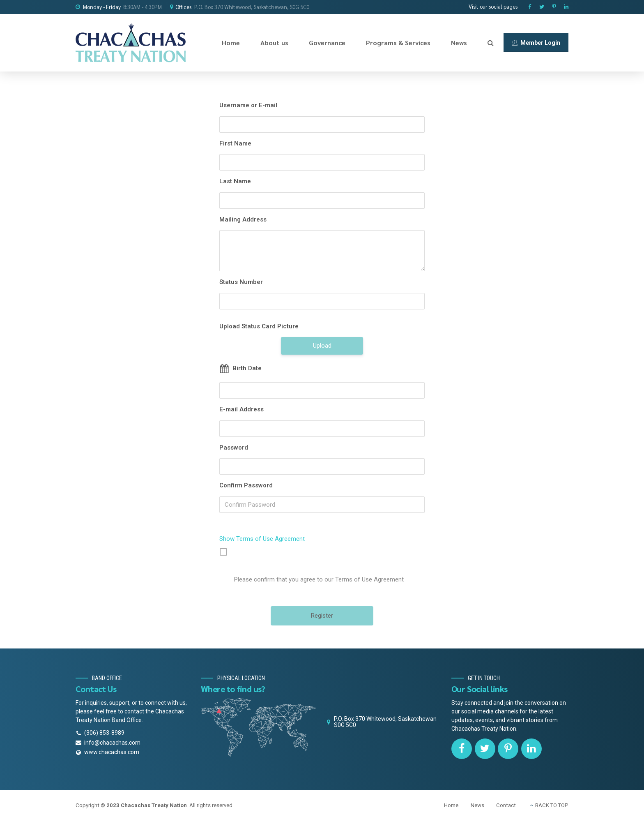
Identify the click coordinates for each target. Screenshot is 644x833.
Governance (327, 43)
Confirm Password (246, 485)
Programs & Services (398, 43)
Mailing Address (243, 219)
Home (231, 43)
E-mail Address (241, 409)
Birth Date (247, 368)
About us (274, 43)
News (459, 43)
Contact (506, 805)
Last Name (235, 181)
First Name (235, 143)
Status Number (241, 282)
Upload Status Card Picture (259, 326)
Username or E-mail (248, 105)
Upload (322, 346)
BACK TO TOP (552, 805)
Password (234, 448)
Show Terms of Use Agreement (262, 539)
